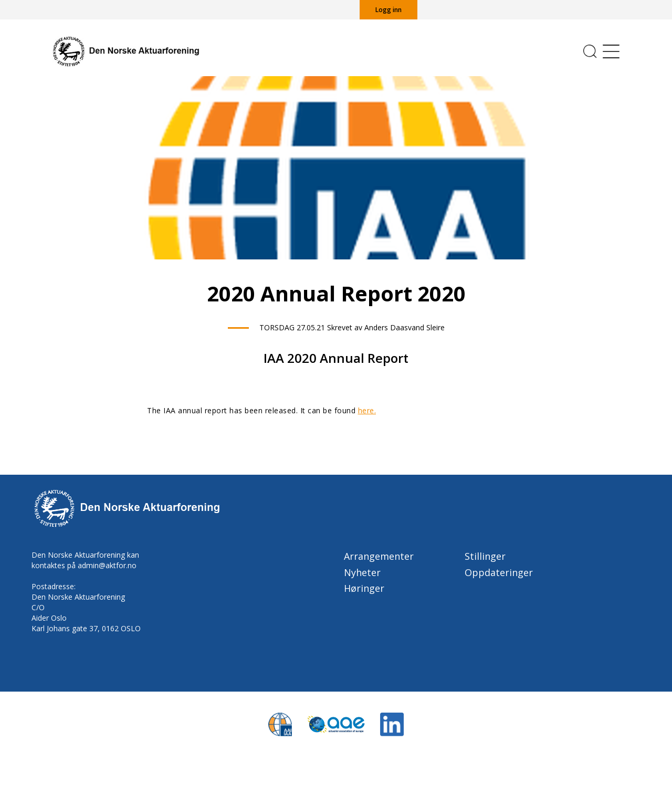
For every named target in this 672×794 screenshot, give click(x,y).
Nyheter (362, 572)
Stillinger (485, 556)
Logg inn (388, 10)
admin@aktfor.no (107, 565)
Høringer (364, 588)
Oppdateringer (499, 572)
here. (367, 410)
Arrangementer (379, 556)
